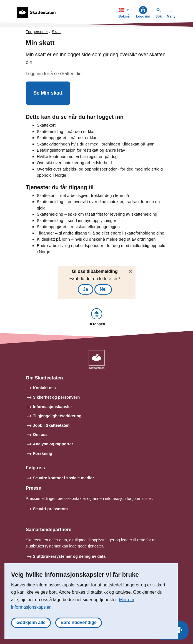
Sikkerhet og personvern (57, 397)
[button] (48, 93)
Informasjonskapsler (53, 407)
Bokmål (125, 12)
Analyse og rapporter (53, 444)
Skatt (56, 32)
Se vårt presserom (51, 509)
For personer (37, 32)
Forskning (43, 453)
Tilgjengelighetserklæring (57, 416)
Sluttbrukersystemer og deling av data (69, 556)
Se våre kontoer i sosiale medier (64, 478)
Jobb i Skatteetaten (51, 425)
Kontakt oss (44, 388)
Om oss (40, 435)
